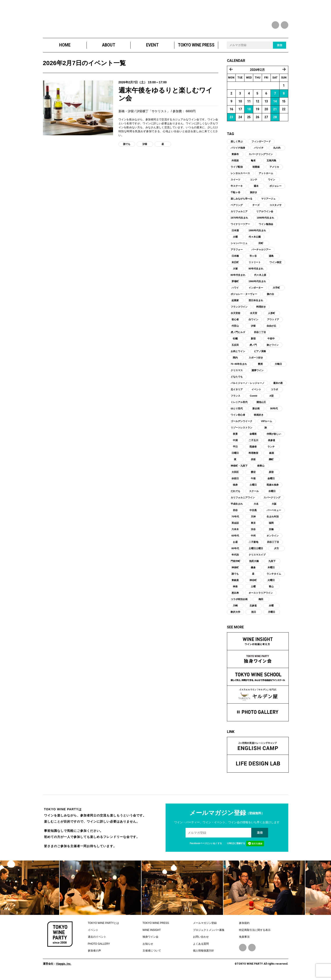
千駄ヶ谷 (235, 196)
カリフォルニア (239, 215)
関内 (235, 361)
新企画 (256, 412)
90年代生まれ (256, 272)
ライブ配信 (237, 171)
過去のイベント (97, 941)
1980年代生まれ (257, 234)
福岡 (271, 527)
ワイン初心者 (238, 419)
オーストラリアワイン (261, 597)
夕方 (276, 552)
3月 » (284, 73)
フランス (235, 399)
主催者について (152, 954)
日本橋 (235, 260)
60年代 (235, 539)
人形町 (272, 317)
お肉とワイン (238, 355)
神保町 (235, 571)
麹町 (271, 463)
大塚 (235, 272)
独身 (235, 488)
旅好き (254, 196)
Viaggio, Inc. (64, 968)
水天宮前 (235, 317)
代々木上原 (260, 279)
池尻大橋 (254, 565)
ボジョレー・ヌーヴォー (244, 298)
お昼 (235, 546)
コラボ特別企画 (239, 603)
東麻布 (235, 158)
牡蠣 (235, 342)
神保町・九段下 (239, 469)
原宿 (271, 476)
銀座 (272, 457)
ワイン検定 (275, 266)
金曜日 (271, 482)
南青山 (261, 469)
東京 (253, 527)
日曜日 (235, 457)
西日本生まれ (256, 304)
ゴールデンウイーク (242, 425)
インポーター (256, 291)
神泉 (235, 590)
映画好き (259, 419)
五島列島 (271, 164)
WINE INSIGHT (152, 934)
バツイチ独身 (238, 151)
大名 (256, 508)
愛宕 (253, 476)
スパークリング (272, 501)
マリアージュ (268, 202)
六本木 (235, 533)
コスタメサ (275, 209)
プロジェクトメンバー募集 (209, 934)
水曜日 (272, 495)
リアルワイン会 (265, 215)
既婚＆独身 (273, 488)
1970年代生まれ (239, 221)
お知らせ (148, 947)
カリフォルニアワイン (243, 501)
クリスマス (237, 374)
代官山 (235, 330)
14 (275, 105)
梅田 (261, 603)
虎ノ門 (253, 349)
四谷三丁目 (273, 546)
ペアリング (237, 209)
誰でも (127, 149)
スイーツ (235, 183)
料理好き (261, 310)
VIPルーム (267, 425)
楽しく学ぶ (237, 145)
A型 (272, 399)
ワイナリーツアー (240, 228)
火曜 (235, 241)
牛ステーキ (237, 190)
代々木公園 (255, 241)
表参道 (272, 444)
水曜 (271, 609)
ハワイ (235, 291)
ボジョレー (275, 190)
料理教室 (253, 457)
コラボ (274, 393)
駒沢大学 (235, 616)
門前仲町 (235, 565)
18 (249, 113)
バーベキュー (274, 514)
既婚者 (253, 450)
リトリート (255, 266)
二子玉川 (253, 444)
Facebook (243, 951)
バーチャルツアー (261, 253)
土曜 (253, 590)
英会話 (235, 527)
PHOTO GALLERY (99, 947)
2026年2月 (257, 73)
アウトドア (273, 323)
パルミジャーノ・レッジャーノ (248, 387)
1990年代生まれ (265, 221)
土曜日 (253, 488)
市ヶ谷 (253, 260)
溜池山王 (261, 406)
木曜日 (271, 571)
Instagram (252, 951)
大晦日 (278, 368)
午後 (253, 482)
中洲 (235, 444)
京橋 (271, 533)
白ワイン (253, 323)
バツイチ (259, 151)
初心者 (235, 323)
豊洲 (260, 368)
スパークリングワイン (261, 158)
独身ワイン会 (150, 941)
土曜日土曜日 (256, 552)
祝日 (254, 616)
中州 (253, 539)
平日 (235, 450)
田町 (261, 247)
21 (275, 113)
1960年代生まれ (257, 285)
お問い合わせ (201, 941)
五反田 (235, 349)
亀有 (253, 164)
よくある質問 (201, 947)
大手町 (276, 291)
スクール (254, 495)
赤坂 (253, 463)
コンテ (254, 183)
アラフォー (237, 253)
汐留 (145, 149)
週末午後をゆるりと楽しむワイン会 (165, 98)
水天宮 (254, 317)
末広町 (235, 266)
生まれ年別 (273, 520)
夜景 (235, 438)
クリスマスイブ (257, 558)
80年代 (235, 552)
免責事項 (244, 941)
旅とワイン (273, 349)
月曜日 (272, 616)
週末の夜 (278, 387)
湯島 (271, 260)
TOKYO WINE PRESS (196, 49)
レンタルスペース (240, 177)
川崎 (235, 609)
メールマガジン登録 (205, 927)
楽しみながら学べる (242, 202)
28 (275, 121)
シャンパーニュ (239, 247)
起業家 (235, 304)
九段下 (272, 565)
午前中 (271, 342)
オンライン (273, 539)
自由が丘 (271, 330)
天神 (253, 520)
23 (231, 121)
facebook (275, 25)
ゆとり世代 (237, 412)
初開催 (256, 171)
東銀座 (235, 584)
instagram (285, 25)
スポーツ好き (256, 361)
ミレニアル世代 (239, 406)
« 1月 (231, 73)
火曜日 (271, 584)
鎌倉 (253, 571)
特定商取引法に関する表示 (255, 934)
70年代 (235, 520)
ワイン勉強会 (266, 228)
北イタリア (237, 393)
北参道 (253, 609)
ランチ (271, 450)
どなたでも (237, 380)
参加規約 (244, 927)
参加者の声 (94, 954)
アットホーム (266, 177)
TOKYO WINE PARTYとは (104, 927)
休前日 (235, 482)
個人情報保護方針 (204, 954)
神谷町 (253, 584)
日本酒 (235, 234)
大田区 (235, 476)
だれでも (235, 495)
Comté (253, 399)
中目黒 (253, 514)
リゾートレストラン (242, 431)
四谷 (235, 514)
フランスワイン (239, 310)
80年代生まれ (238, 279)
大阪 (274, 508)
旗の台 (270, 298)
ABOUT (108, 49)
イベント (256, 393)
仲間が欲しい (274, 438)
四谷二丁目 (260, 336)
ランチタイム (274, 577)
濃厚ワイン (258, 374)
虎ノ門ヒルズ (238, 336)
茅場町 (235, 285)
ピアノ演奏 (260, 355)
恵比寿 (235, 597)
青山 (271, 590)
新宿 (253, 342)
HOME (65, 49)
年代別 (235, 558)
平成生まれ (237, 508)
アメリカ (274, 171)
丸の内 (277, 151)
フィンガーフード (261, 145)
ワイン (272, 183)
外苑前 (235, 164)
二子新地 (253, 546)
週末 (256, 190)
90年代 (274, 412)
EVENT (152, 49)
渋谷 (253, 533)
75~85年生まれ (239, 368)
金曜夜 (253, 438)
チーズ (256, 209)
